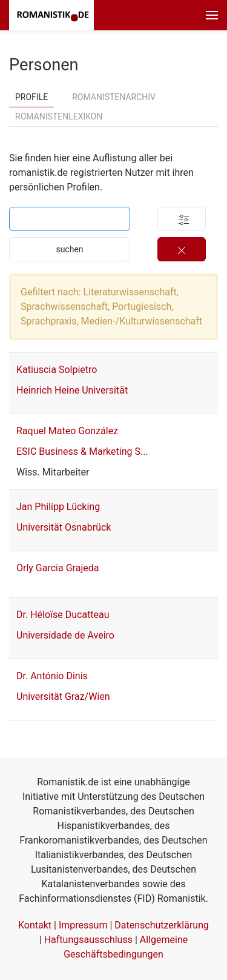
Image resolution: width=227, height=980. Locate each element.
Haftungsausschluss (88, 940)
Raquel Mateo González (67, 431)
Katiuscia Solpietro (57, 370)
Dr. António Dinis (52, 676)
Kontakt (35, 925)
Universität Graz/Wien (63, 696)
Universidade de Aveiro (65, 635)
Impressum (83, 925)
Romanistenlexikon (59, 116)
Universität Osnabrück (64, 527)
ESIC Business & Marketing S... (82, 451)
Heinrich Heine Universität (72, 390)
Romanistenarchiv (114, 97)
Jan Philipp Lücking (58, 507)
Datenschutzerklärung (162, 925)
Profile (31, 97)
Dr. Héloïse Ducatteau (63, 615)
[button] (212, 15)
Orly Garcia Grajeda (58, 568)
